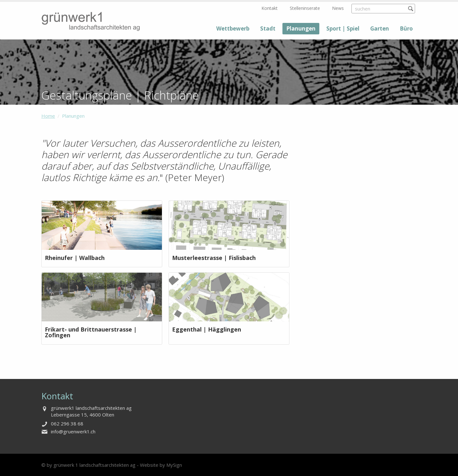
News (338, 8)
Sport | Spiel (343, 28)
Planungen (301, 28)
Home (48, 116)
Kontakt (270, 8)
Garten (380, 28)
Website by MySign (161, 465)
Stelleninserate (305, 8)
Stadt (268, 28)
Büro (406, 28)
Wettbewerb (233, 28)
